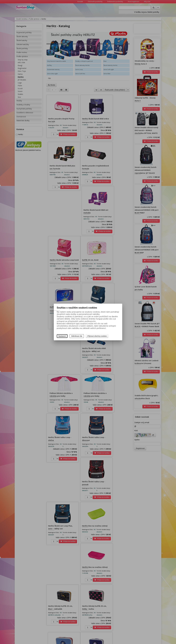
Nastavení (62, 336)
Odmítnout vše (77, 336)
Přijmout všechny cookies (97, 336)
